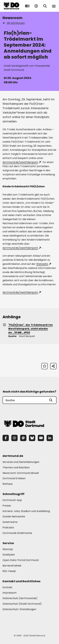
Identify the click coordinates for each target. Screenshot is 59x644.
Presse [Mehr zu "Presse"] (7, 506)
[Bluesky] (32, 438)
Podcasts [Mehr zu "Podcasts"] (8, 528)
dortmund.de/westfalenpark (22, 162)
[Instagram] (14, 438)
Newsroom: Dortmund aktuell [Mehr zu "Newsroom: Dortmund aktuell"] (21, 473)
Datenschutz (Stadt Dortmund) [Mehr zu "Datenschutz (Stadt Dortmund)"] (22, 604)
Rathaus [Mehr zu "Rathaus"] (8, 484)
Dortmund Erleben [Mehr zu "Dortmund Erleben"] (14, 478)
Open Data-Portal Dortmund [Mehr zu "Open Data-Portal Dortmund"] (21, 560)
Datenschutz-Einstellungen (19, 609)
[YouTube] (41, 438)
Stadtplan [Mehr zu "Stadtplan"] (9, 555)
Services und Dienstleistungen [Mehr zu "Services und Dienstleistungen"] (21, 462)
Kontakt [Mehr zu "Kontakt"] (7, 587)
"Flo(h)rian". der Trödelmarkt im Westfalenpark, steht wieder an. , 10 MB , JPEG (28, 329)
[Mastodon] (23, 438)
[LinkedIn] (50, 438)
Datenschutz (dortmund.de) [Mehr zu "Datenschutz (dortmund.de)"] (20, 598)
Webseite (44, 264)
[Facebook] (6, 438)
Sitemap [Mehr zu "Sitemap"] (8, 549)
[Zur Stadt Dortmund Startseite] (11, 6)
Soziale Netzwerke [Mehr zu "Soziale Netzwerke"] (14, 516)
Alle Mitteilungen (14, 23)
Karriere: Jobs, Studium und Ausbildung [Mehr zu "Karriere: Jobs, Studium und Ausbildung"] (26, 511)
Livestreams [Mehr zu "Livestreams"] (10, 522)
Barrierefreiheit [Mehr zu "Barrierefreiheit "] (12, 566)
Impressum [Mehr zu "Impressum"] (10, 593)
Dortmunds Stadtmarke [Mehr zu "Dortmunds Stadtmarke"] (17, 533)
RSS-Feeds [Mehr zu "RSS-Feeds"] (9, 571)
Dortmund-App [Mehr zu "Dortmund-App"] (12, 500)
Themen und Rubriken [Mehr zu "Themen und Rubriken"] (16, 467)
